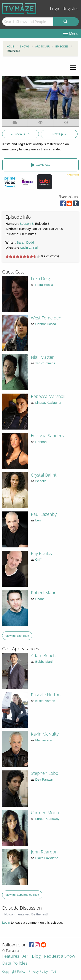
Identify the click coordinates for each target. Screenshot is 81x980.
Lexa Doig (40, 278)
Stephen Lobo (45, 773)
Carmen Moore (46, 813)
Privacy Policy (38, 972)
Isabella (41, 481)
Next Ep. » (59, 134)
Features (11, 956)
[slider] (23, 256)
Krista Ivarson (45, 701)
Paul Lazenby (44, 514)
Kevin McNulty (45, 734)
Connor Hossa (46, 324)
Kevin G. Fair (29, 248)
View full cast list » (17, 636)
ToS (54, 972)
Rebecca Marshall (48, 396)
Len (38, 520)
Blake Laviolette (47, 858)
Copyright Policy (14, 972)
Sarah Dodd (25, 242)
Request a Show (59, 956)
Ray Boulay (42, 553)
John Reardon (44, 852)
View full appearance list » (22, 895)
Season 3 (26, 224)
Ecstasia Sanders (47, 435)
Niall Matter (42, 357)
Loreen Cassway (47, 819)
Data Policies (15, 963)
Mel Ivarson (44, 740)
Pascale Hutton (46, 695)
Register (71, 9)
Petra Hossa (44, 285)
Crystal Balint (44, 475)
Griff (38, 559)
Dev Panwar (44, 779)
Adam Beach (43, 655)
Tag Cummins (45, 363)
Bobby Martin (45, 662)
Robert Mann (44, 593)
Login (55, 9)
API (26, 956)
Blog (36, 956)
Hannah (41, 442)
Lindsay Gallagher (48, 403)
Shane (40, 599)
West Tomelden (46, 318)
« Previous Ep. (21, 134)
